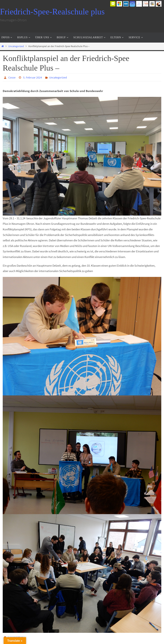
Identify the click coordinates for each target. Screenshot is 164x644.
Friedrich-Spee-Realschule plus (52, 12)
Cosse (12, 77)
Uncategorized (16, 46)
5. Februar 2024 (33, 77)
